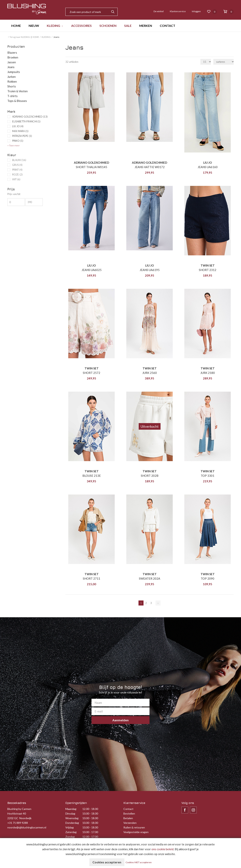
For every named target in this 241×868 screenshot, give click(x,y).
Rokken (12, 81)
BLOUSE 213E (92, 476)
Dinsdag (70, 813)
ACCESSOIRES (81, 26)
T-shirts (12, 96)
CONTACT (168, 26)
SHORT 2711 (91, 578)
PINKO (18, 141)
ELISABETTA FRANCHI (26, 121)
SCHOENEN (108, 26)
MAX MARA (20, 131)
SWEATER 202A (150, 578)
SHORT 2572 (91, 373)
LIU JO (18, 126)
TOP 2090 (208, 578)
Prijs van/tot (14, 194)
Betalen (128, 818)
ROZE (17, 175)
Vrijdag (70, 827)
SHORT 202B (150, 476)
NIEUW (34, 26)
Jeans (11, 67)
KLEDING (53, 26)
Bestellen (129, 813)
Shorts (12, 86)
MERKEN (146, 26)
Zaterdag (71, 832)
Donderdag (72, 823)
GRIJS (17, 165)
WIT (16, 179)
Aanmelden (120, 720)
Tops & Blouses (17, 101)
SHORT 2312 (208, 270)
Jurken (12, 77)
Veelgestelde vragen (136, 832)
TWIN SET (208, 265)
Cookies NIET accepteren (139, 862)
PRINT (17, 170)
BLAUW (19, 160)
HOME (16, 26)
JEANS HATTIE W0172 (150, 167)
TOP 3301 (208, 476)
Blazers (12, 53)
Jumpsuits (14, 72)
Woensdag (72, 818)
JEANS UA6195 (150, 270)
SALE (128, 26)
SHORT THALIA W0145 (91, 167)
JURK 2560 (150, 373)
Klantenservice (178, 11)
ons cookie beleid (162, 849)
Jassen (12, 62)
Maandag (71, 809)
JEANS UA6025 (92, 270)
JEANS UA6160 (208, 167)
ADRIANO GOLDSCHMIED (30, 117)
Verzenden (130, 823)
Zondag (70, 837)
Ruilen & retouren (134, 827)
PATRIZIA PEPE (22, 136)
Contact (128, 809)
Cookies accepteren (107, 862)
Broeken (13, 57)
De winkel (159, 11)
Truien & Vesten (18, 91)
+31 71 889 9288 (18, 823)
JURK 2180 (208, 373)
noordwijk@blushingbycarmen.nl (27, 827)
